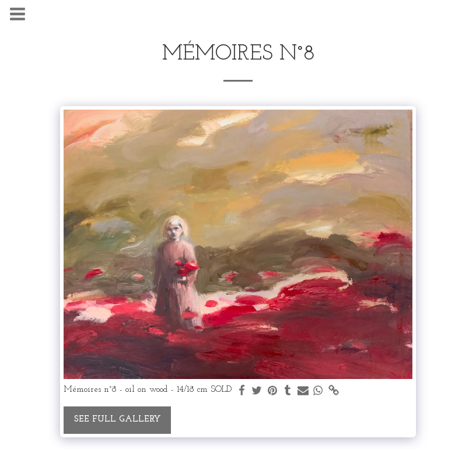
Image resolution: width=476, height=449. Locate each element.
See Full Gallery (118, 420)
